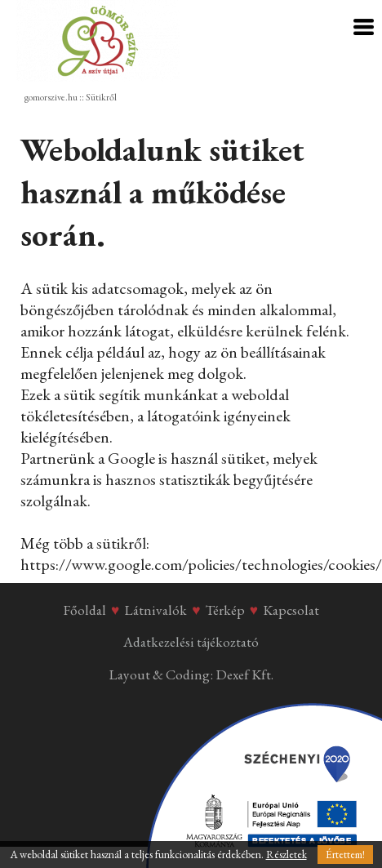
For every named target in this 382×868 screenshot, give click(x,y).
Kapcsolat (291, 610)
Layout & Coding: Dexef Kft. (191, 674)
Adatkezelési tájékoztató (191, 642)
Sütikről (101, 97)
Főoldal (84, 610)
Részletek (286, 855)
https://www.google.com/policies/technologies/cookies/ (201, 564)
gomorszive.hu (51, 97)
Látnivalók (155, 610)
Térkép (225, 610)
